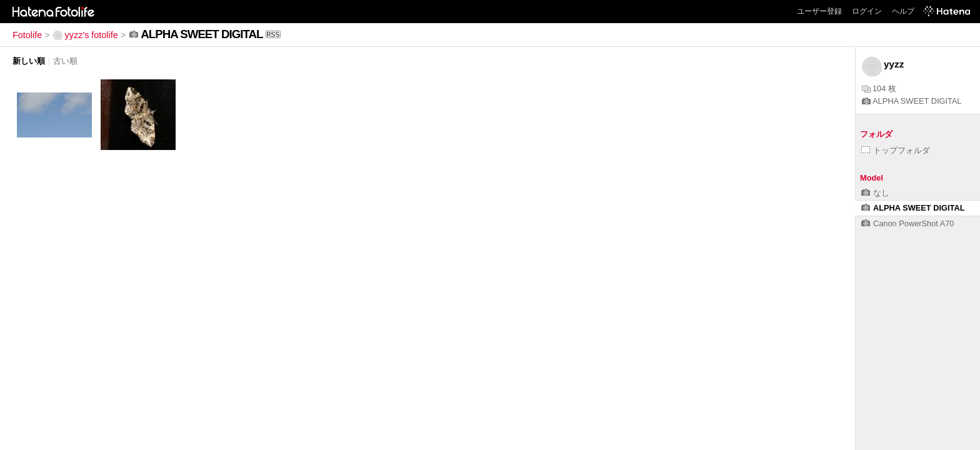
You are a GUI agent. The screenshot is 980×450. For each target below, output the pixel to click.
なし (875, 193)
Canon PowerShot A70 (907, 223)
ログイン (867, 11)
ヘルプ (903, 11)
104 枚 (879, 88)
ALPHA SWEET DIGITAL (912, 101)
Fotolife (27, 35)
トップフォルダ (896, 150)
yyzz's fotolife (85, 35)
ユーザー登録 (819, 11)
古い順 (65, 61)
